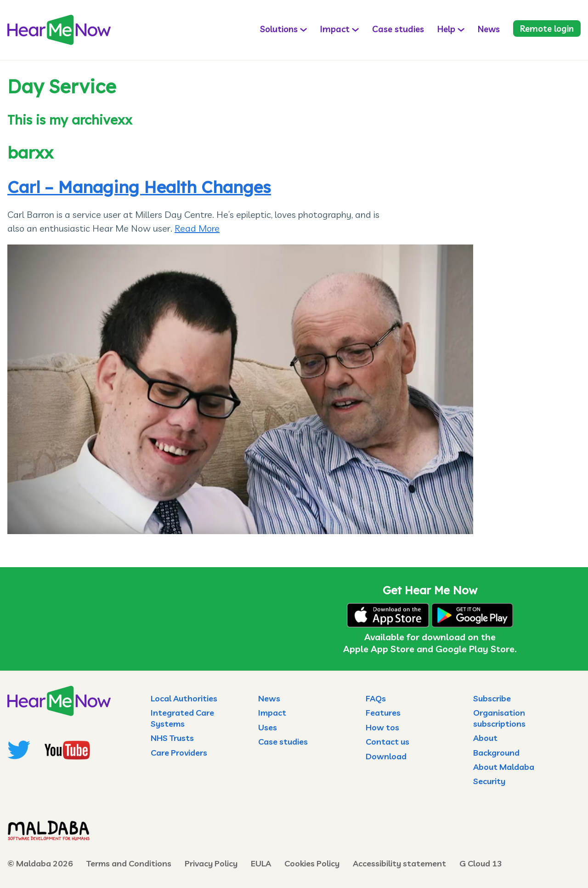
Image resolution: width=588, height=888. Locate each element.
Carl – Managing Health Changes (139, 187)
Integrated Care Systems (182, 718)
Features (383, 713)
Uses (268, 727)
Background (496, 753)
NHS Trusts (172, 738)
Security (489, 781)
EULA (261, 863)
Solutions (279, 29)
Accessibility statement (399, 863)
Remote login (547, 28)
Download (386, 756)
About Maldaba (504, 767)
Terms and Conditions (129, 863)
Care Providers (179, 753)
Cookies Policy (312, 863)
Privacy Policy (211, 863)
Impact (335, 29)
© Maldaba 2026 (40, 863)
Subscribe (492, 698)
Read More (197, 228)
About (485, 738)
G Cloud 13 (481, 863)
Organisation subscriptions (499, 718)
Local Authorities (184, 698)
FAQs (376, 698)
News (489, 29)
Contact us (387, 742)
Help (446, 29)
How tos (382, 727)
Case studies (398, 29)
